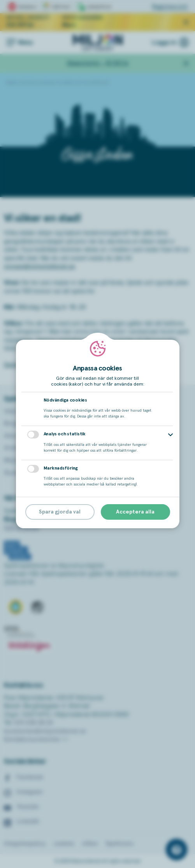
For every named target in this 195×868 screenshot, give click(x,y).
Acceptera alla (135, 512)
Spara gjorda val (60, 512)
